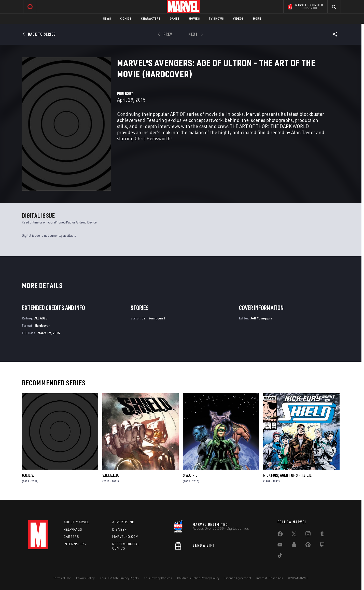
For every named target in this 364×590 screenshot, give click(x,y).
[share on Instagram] (308, 535)
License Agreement (238, 578)
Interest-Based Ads (270, 578)
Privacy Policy (85, 578)
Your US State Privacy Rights (119, 578)
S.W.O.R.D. (191, 475)
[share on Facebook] (280, 535)
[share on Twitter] (294, 535)
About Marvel (76, 522)
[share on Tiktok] (280, 556)
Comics (126, 18)
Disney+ (120, 529)
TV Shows (216, 18)
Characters (151, 18)
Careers (71, 537)
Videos (238, 18)
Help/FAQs (73, 529)
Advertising (123, 522)
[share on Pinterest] (308, 546)
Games (175, 18)
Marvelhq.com (125, 537)
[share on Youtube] (280, 546)
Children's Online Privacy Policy (198, 578)
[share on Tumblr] (322, 535)
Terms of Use (62, 578)
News (107, 18)
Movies (194, 18)
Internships (75, 544)
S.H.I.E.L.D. (111, 475)
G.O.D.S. (28, 475)
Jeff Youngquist (154, 318)
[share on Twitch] (322, 546)
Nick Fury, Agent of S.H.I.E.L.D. (288, 475)
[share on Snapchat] (294, 546)
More (257, 18)
